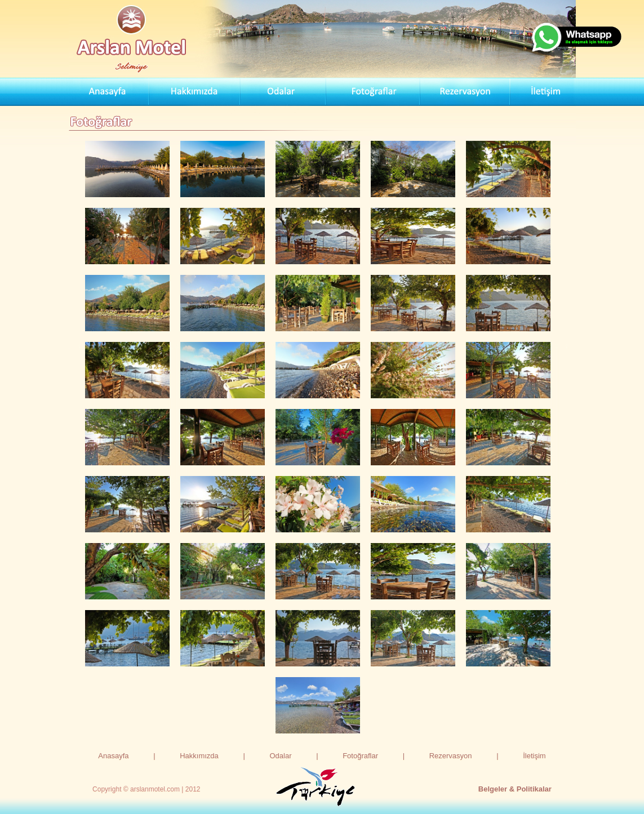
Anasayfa (113, 756)
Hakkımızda (199, 756)
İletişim (534, 756)
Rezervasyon (451, 756)
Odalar (280, 756)
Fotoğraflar (360, 756)
